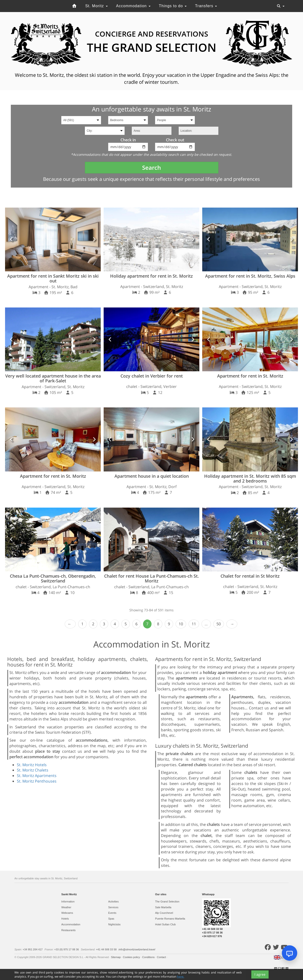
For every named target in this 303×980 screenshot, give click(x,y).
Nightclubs (114, 924)
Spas (111, 919)
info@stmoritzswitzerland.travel (137, 949)
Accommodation (133, 6)
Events (112, 913)
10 (181, 624)
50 (219, 624)
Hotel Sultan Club (165, 924)
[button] (12, 239)
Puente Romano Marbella (170, 919)
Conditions (149, 957)
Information (68, 902)
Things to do (173, 6)
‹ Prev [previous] (70, 624)
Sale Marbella (163, 907)
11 (194, 624)
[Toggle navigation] (281, 6)
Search (151, 167)
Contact (162, 957)
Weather (66, 907)
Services (113, 907)
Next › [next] (232, 624)
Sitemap (116, 957)
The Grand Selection (167, 902)
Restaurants (68, 930)
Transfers (206, 6)
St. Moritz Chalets (33, 770)
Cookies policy (132, 957)
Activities (113, 902)
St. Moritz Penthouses (37, 781)
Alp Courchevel (164, 913)
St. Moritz (97, 6)
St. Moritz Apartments (37, 776)
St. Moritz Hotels (32, 765)
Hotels (65, 919)
